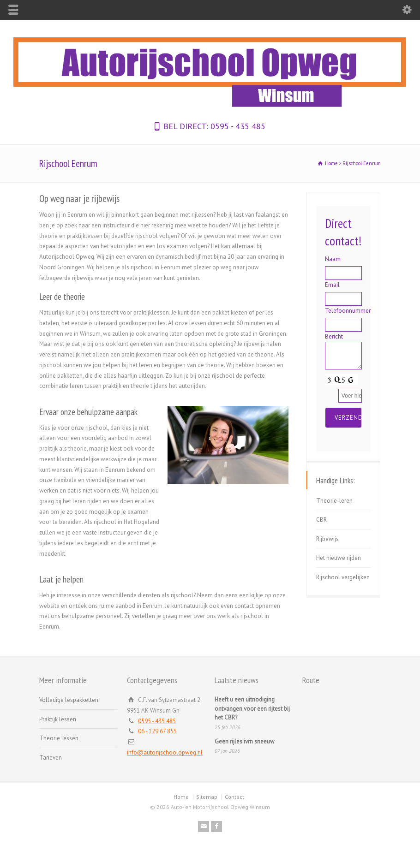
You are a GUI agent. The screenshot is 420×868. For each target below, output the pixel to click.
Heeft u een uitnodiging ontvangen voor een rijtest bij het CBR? (252, 708)
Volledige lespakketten (69, 700)
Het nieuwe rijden (339, 558)
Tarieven (51, 758)
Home (181, 797)
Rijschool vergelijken (343, 577)
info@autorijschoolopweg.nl (165, 752)
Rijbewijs (327, 539)
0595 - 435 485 (237, 126)
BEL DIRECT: (186, 126)
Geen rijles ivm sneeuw (245, 741)
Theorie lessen (59, 738)
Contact (234, 797)
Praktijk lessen (58, 719)
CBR (321, 520)
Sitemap (207, 797)
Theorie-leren (334, 501)
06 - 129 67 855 (157, 731)
